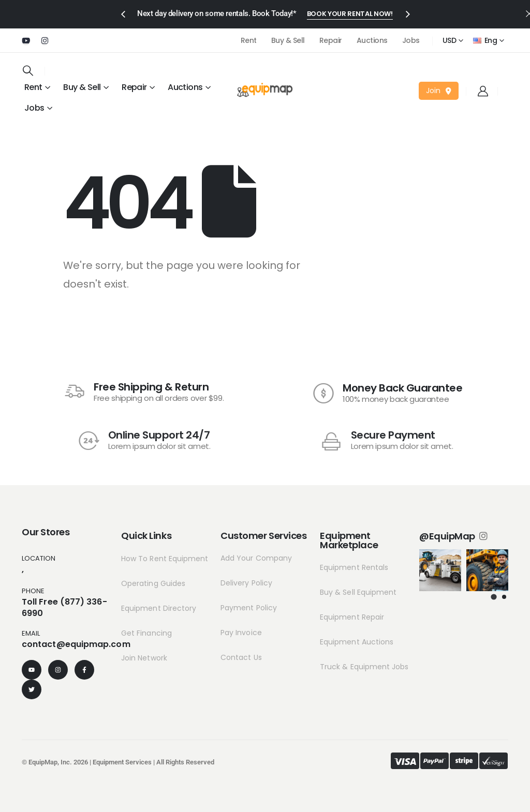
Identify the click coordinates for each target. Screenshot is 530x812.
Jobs (411, 40)
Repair (331, 40)
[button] (350, 14)
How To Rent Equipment (165, 559)
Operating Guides (153, 583)
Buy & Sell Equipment (358, 592)
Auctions (372, 40)
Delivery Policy (246, 583)
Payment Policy (249, 608)
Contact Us (241, 657)
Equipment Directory (159, 608)
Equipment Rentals (354, 567)
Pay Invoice (241, 633)
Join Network (144, 658)
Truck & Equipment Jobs (364, 667)
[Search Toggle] (28, 70)
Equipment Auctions (357, 642)
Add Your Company (256, 558)
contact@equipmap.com (76, 644)
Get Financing (146, 633)
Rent (249, 40)
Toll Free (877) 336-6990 (64, 607)
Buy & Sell (288, 40)
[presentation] (123, 13)
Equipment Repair (352, 617)
